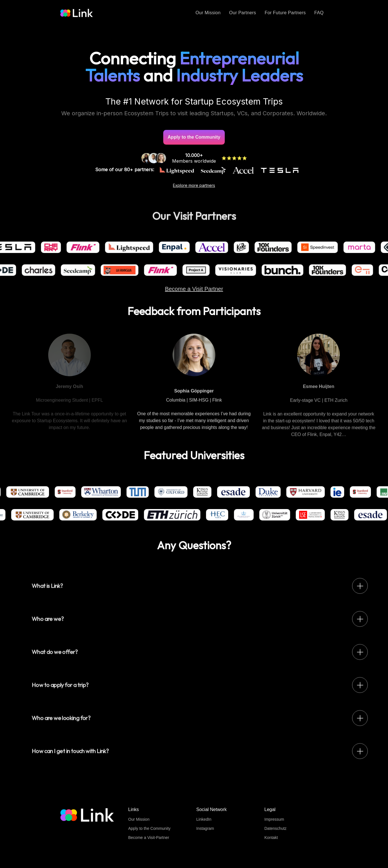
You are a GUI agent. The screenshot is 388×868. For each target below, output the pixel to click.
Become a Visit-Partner (149, 838)
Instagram (205, 828)
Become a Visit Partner (194, 294)
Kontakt (271, 838)
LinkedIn (204, 819)
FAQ (319, 13)
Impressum (274, 819)
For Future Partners (285, 13)
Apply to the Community (149, 828)
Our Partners (243, 13)
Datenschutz (275, 828)
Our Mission (208, 13)
